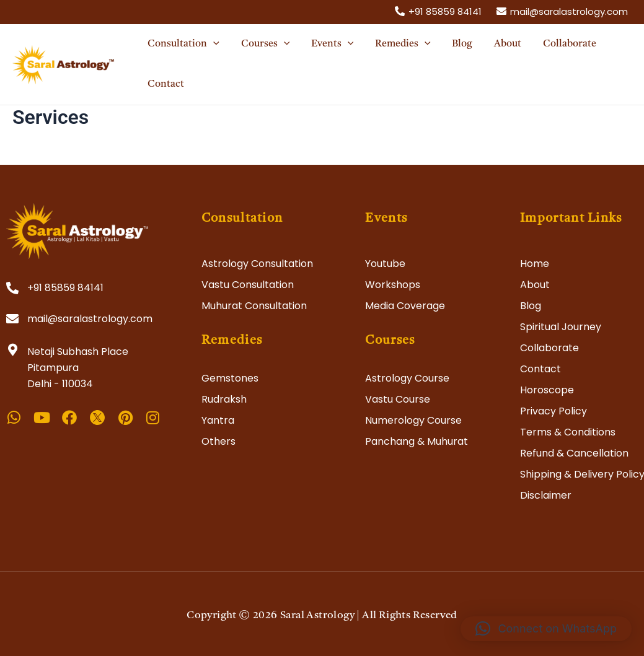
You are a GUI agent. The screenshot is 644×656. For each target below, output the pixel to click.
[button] (546, 629)
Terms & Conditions (568, 432)
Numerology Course (413, 420)
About (535, 285)
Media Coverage (405, 306)
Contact (540, 369)
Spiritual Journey (561, 327)
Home (535, 264)
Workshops (393, 285)
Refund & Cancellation (574, 453)
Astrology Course (407, 378)
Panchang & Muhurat (417, 441)
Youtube (385, 264)
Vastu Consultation (248, 285)
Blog (531, 306)
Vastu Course (398, 399)
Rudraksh (224, 399)
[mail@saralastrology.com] (562, 11)
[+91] (438, 11)
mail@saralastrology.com (90, 319)
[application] (213, 44)
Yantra (218, 420)
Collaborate (549, 348)
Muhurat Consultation (254, 306)
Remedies (232, 341)
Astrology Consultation (257, 264)
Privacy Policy (554, 411)
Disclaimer (546, 495)
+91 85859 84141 (65, 288)
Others (218, 441)
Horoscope (547, 390)
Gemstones (230, 378)
